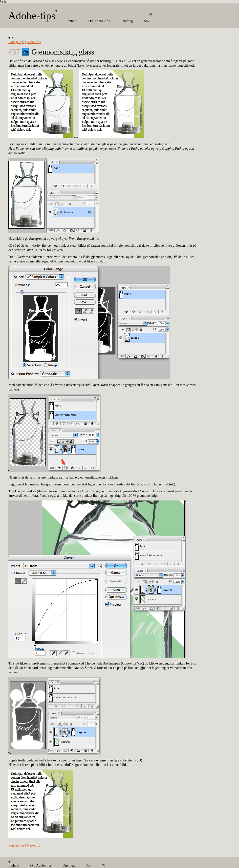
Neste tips (34, 42)
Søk (147, 21)
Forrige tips (16, 42)
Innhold (72, 21)
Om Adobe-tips (99, 21)
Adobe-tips (32, 16)
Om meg (127, 21)
